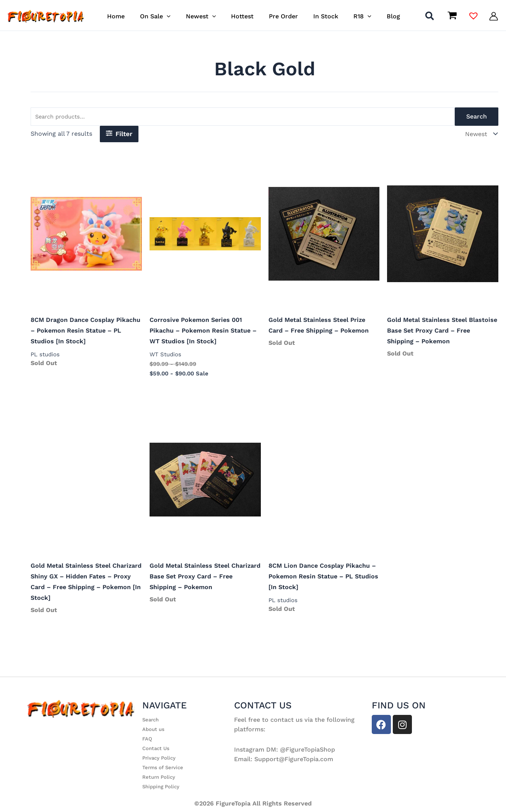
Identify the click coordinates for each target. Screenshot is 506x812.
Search (477, 118)
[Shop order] (480, 136)
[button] (174, 16)
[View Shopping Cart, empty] (452, 16)
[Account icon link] (494, 16)
